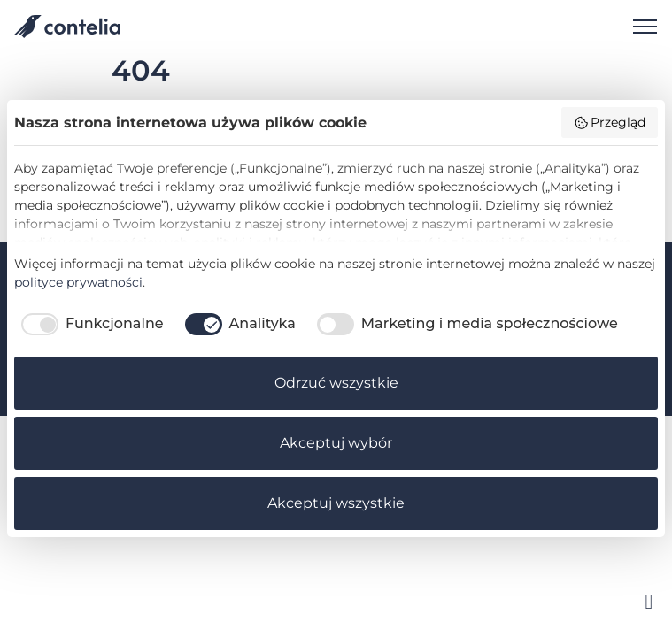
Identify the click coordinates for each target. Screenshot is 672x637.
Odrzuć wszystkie (336, 383)
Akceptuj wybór (336, 443)
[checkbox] (89, 324)
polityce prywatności (78, 282)
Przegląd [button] (610, 122)
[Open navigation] (638, 27)
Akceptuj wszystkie (336, 503)
